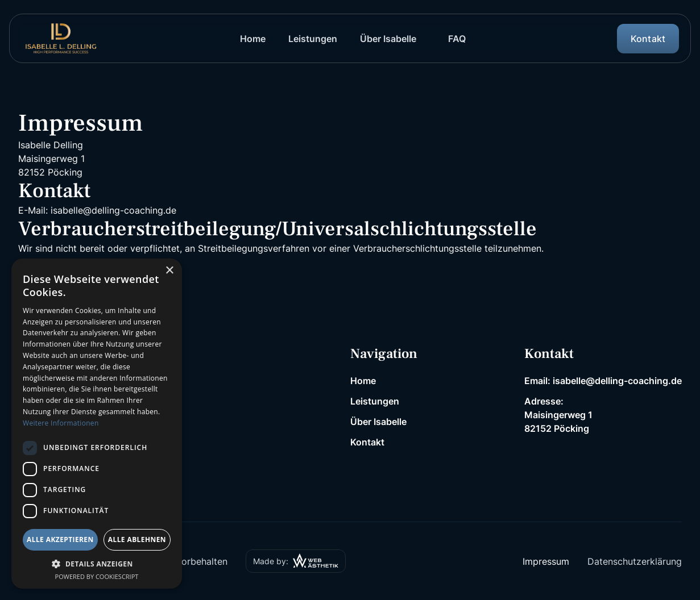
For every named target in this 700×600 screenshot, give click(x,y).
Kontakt (367, 442)
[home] (61, 38)
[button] (97, 564)
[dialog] (97, 424)
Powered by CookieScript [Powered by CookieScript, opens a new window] (97, 576)
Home (363, 381)
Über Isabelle (378, 422)
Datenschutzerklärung (635, 561)
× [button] (169, 271)
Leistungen (375, 401)
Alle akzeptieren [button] (60, 539)
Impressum (546, 561)
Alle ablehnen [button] (137, 539)
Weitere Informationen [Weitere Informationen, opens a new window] (61, 423)
